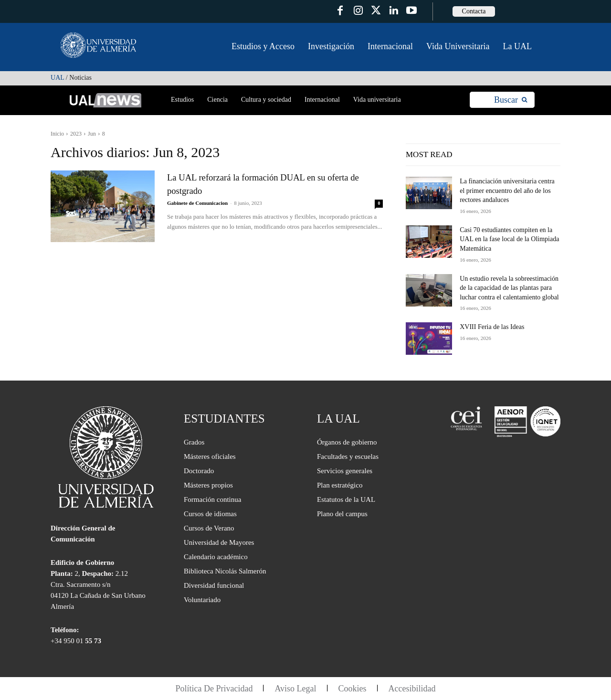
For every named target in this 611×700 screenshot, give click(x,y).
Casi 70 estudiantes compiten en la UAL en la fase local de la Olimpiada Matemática (509, 239)
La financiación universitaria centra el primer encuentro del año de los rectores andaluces (507, 191)
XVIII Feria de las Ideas (492, 327)
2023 (76, 134)
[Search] (511, 100)
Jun (92, 134)
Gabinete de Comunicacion (197, 203)
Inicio (57, 134)
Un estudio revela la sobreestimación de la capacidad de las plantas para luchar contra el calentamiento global (509, 288)
